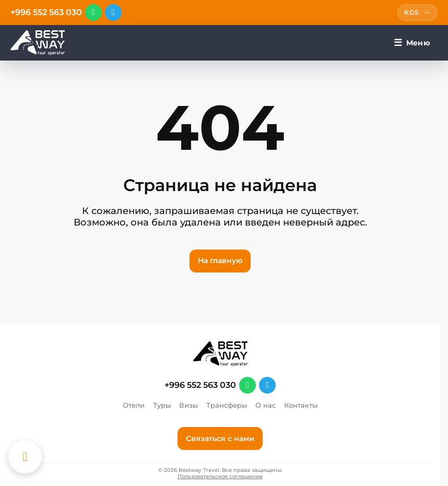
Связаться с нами (220, 438)
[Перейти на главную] (38, 43)
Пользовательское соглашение (220, 477)
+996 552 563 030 (46, 13)
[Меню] (412, 43)
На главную (220, 260)
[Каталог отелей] (25, 457)
